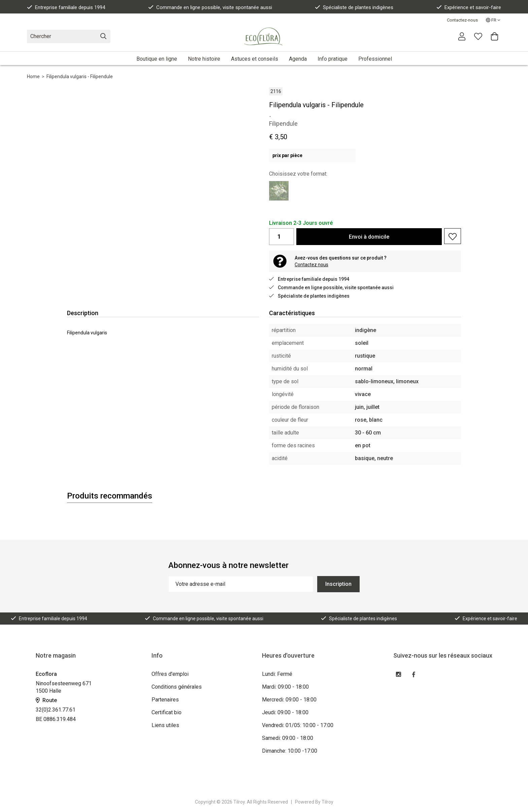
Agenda (298, 59)
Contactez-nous (462, 20)
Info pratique (333, 59)
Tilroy (327, 802)
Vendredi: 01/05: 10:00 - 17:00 (298, 725)
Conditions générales (177, 687)
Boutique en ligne (157, 59)
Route (46, 700)
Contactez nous (311, 265)
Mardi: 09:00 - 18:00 (285, 687)
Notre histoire (204, 59)
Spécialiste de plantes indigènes (354, 7)
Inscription (338, 584)
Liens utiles (165, 725)
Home (33, 77)
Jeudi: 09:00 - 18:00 (285, 712)
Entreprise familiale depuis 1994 (66, 7)
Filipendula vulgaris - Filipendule (80, 77)
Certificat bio (167, 712)
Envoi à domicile (369, 237)
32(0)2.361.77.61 (56, 710)
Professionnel (375, 59)
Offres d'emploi (170, 674)
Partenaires (165, 700)
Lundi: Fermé (277, 674)
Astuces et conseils (255, 59)
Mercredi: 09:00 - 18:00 (289, 700)
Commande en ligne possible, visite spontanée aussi (210, 7)
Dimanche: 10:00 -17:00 (290, 751)
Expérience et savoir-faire (469, 7)
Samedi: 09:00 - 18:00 (288, 738)
